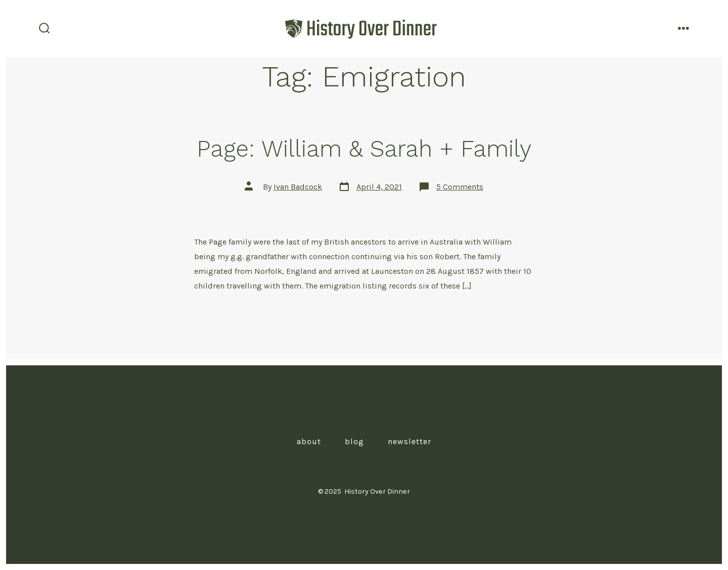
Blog (354, 441)
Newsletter (409, 441)
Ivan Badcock (298, 187)
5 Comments (460, 187)
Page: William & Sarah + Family (364, 149)
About (309, 441)
